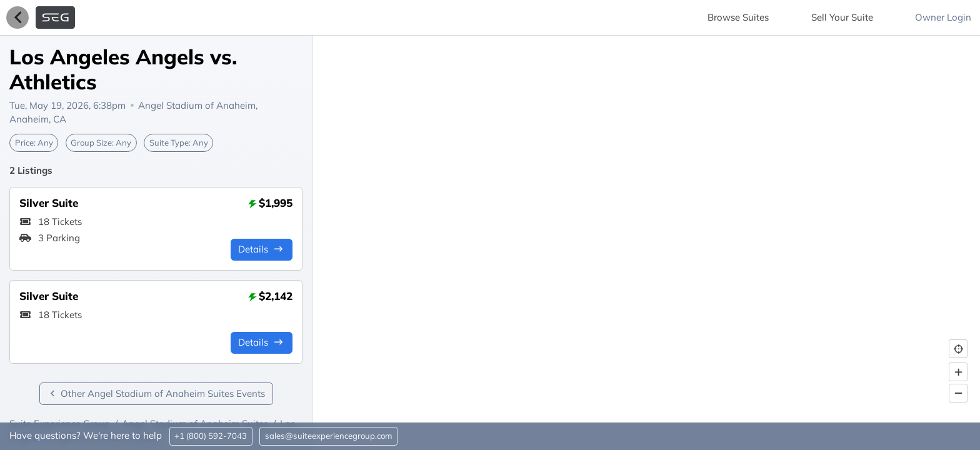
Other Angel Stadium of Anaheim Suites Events (156, 393)
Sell (842, 17)
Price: (34, 142)
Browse (738, 17)
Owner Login (943, 17)
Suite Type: (179, 142)
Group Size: (101, 142)
